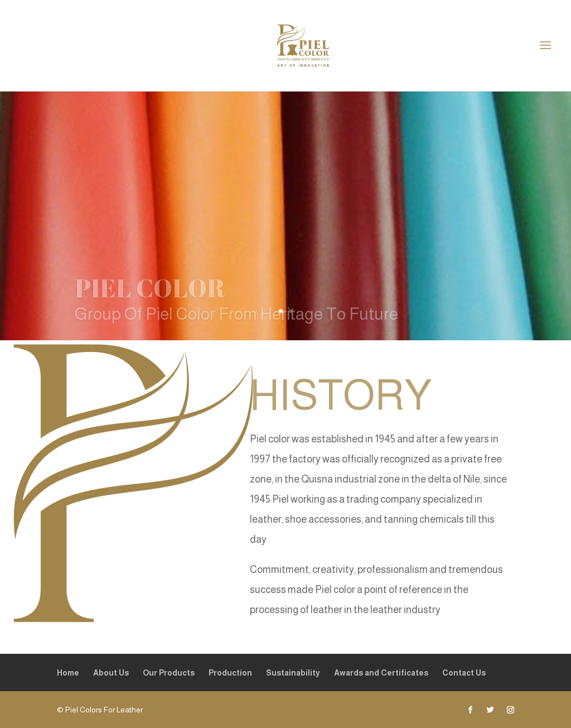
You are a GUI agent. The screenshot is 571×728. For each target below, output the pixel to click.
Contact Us (464, 673)
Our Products (169, 673)
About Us (111, 673)
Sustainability (293, 673)
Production (230, 673)
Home (68, 673)
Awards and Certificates (381, 673)
